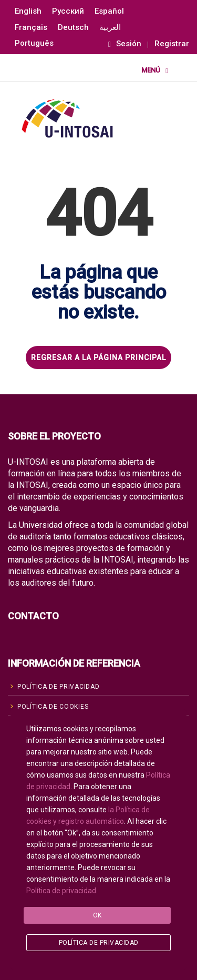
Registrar (172, 44)
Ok (97, 915)
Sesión (125, 44)
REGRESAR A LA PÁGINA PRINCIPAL (98, 358)
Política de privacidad (61, 891)
